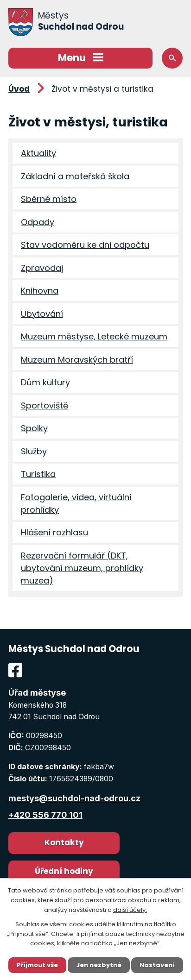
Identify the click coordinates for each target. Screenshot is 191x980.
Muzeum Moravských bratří (77, 360)
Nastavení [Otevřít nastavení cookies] (157, 965)
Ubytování (42, 314)
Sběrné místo (49, 199)
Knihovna (40, 291)
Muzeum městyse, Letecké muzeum (94, 336)
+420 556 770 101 (45, 815)
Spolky (34, 428)
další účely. (130, 910)
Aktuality (38, 153)
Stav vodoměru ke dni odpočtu (85, 245)
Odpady (38, 222)
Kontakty (64, 842)
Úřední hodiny (64, 871)
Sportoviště (45, 405)
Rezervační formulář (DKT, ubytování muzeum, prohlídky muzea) (82, 568)
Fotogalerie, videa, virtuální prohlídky (76, 503)
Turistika (38, 474)
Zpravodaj (42, 268)
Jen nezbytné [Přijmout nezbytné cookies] (99, 965)
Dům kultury (45, 382)
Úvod (19, 89)
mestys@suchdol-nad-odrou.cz (74, 798)
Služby (34, 451)
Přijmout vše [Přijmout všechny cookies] (37, 965)
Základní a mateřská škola (75, 176)
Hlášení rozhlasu (54, 532)
